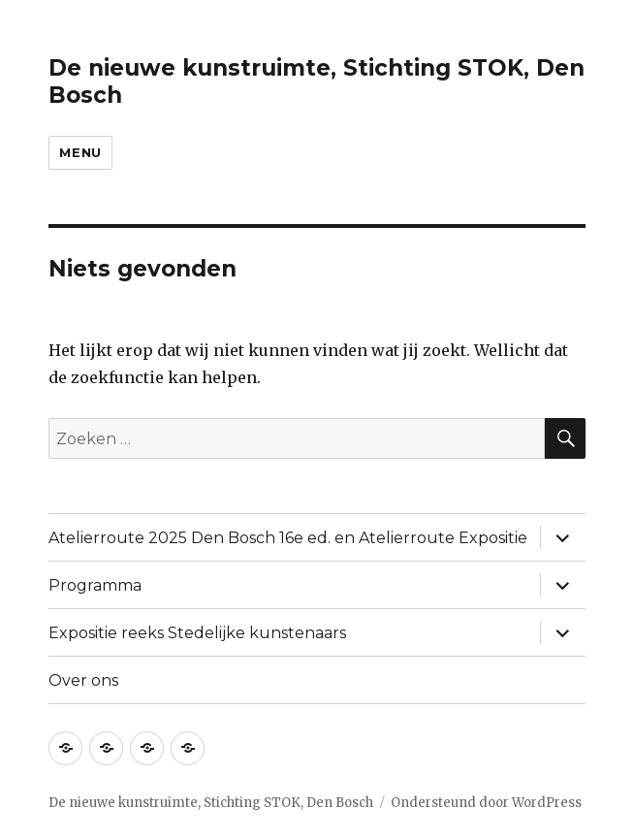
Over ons (83, 680)
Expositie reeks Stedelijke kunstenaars (197, 633)
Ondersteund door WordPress (486, 803)
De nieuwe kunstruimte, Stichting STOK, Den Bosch (211, 803)
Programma (95, 585)
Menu (80, 152)
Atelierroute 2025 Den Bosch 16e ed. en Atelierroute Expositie (288, 538)
